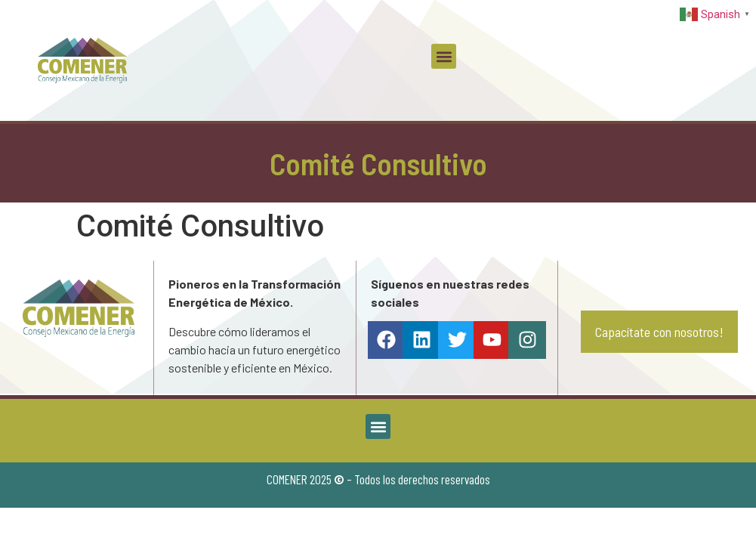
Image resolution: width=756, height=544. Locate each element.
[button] (444, 56)
